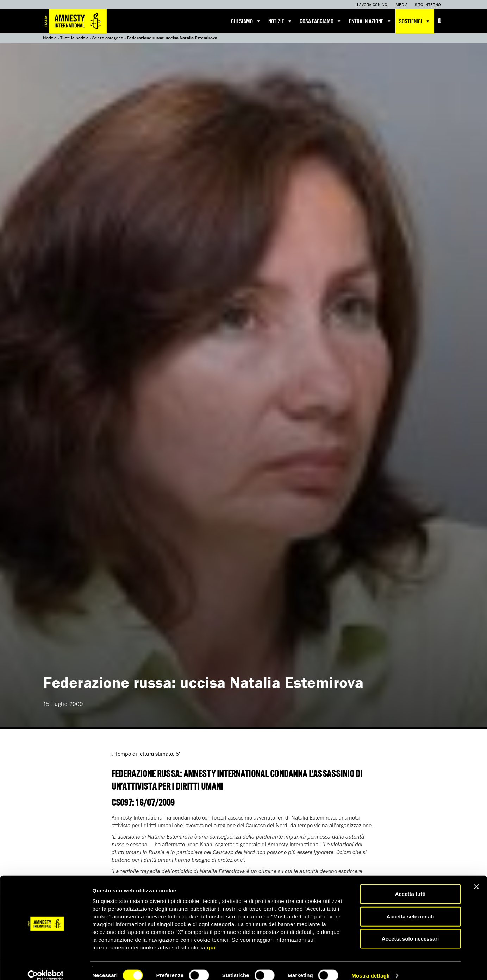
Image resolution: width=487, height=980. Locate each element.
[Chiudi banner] (476, 877)
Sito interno (428, 4)
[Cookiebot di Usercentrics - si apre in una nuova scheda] (46, 966)
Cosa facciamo (321, 21)
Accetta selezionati (410, 907)
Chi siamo (246, 21)
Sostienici (415, 21)
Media (402, 4)
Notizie (280, 21)
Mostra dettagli (370, 966)
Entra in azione (370, 21)
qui (211, 938)
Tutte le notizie (74, 38)
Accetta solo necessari (410, 929)
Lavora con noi (373, 4)
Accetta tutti (410, 884)
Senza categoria (108, 38)
